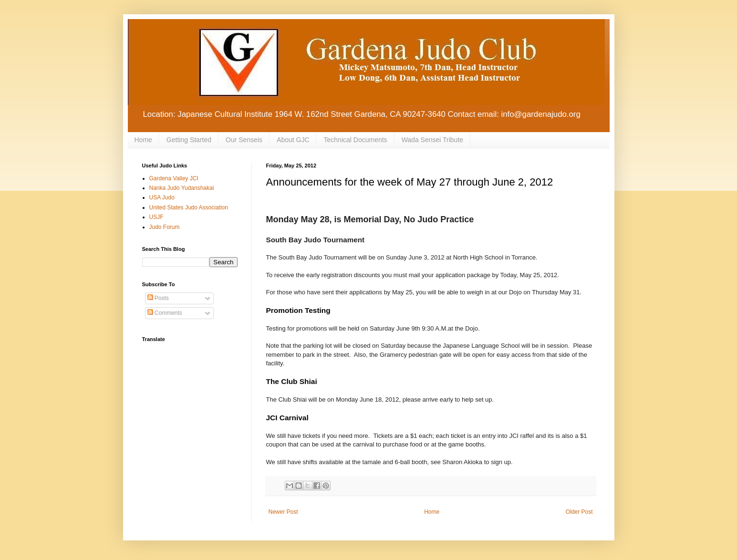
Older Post (579, 512)
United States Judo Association (189, 207)
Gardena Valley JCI (174, 178)
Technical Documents (356, 140)
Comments (165, 313)
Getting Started (189, 140)
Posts (158, 298)
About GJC (293, 140)
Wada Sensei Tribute (432, 140)
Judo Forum (165, 227)
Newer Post (283, 512)
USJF (156, 217)
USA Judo (162, 197)
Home (143, 140)
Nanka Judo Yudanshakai (182, 188)
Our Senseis (244, 140)
